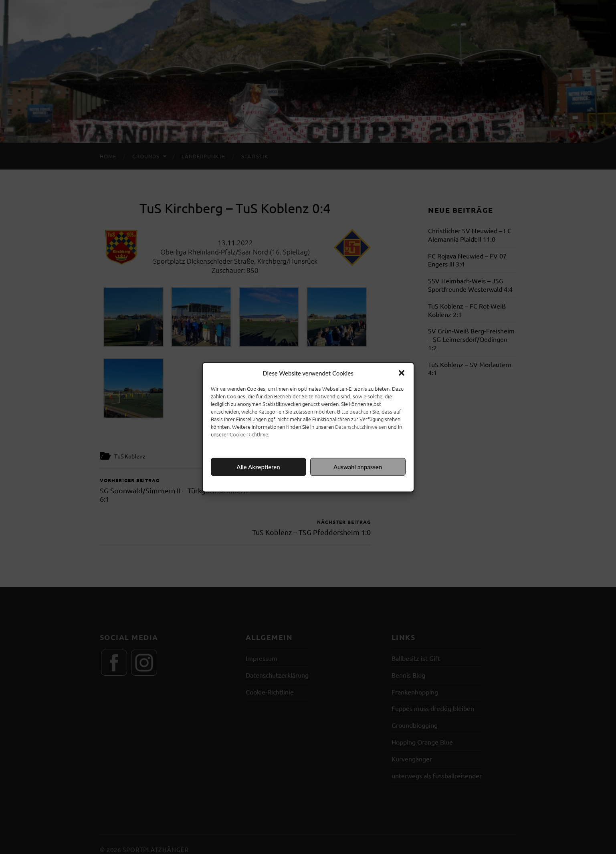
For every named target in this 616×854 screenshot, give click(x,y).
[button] (402, 373)
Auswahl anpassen (358, 467)
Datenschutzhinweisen (361, 426)
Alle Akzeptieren (258, 467)
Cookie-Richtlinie (249, 434)
